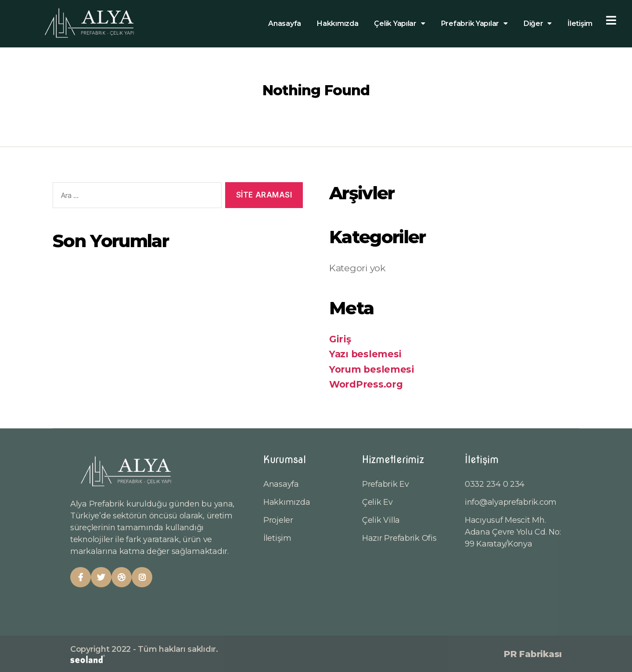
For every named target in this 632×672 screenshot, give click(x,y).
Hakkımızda (338, 23)
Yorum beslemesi (372, 369)
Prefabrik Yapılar (474, 24)
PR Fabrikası (533, 654)
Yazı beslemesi (365, 354)
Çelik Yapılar (399, 24)
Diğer (538, 24)
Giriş (340, 339)
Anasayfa (285, 23)
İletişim (580, 23)
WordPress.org (366, 384)
